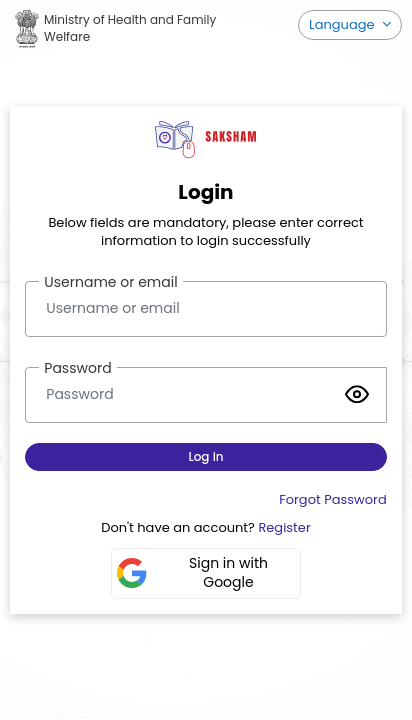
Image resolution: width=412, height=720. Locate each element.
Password (77, 368)
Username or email (110, 282)
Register (284, 527)
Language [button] (343, 24)
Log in (205, 456)
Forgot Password (333, 499)
